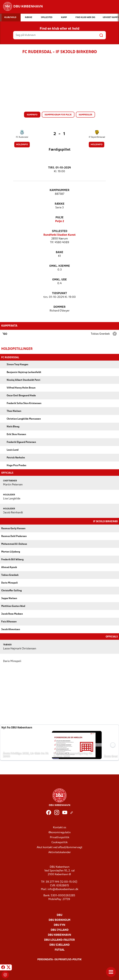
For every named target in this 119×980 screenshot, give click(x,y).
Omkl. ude (59, 280)
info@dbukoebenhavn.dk (63, 889)
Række (60, 204)
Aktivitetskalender (60, 852)
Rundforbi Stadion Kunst (59, 235)
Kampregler (85, 115)
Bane (59, 252)
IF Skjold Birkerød (97, 137)
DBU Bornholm (59, 920)
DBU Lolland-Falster (59, 940)
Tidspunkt (59, 293)
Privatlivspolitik (60, 837)
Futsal (60, 950)
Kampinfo (32, 115)
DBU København (59, 935)
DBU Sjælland (59, 945)
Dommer (59, 307)
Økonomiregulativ (60, 832)
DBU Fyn (59, 925)
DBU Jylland (60, 930)
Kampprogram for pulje (58, 115)
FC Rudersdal (22, 137)
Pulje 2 (60, 221)
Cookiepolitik (59, 842)
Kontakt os (60, 827)
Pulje (59, 218)
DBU (59, 915)
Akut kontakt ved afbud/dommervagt (59, 847)
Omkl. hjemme (60, 266)
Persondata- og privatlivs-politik (59, 959)
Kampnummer (59, 190)
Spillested (60, 231)
